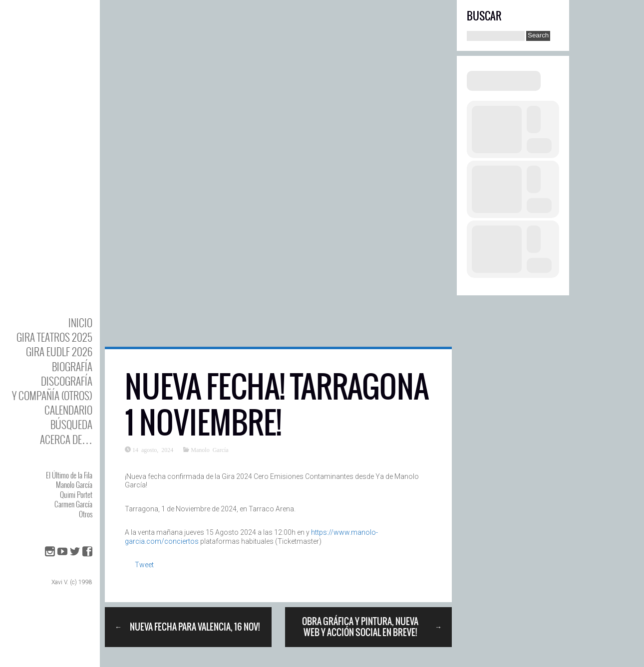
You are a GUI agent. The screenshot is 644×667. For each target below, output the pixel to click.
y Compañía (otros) (52, 395)
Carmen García (73, 504)
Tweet (144, 565)
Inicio (80, 323)
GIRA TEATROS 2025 (54, 337)
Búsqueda (71, 424)
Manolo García (74, 484)
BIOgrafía (72, 366)
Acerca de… (66, 439)
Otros (86, 514)
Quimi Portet (76, 494)
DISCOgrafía (67, 381)
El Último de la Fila (69, 475)
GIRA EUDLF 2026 (59, 351)
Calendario (68, 410)
